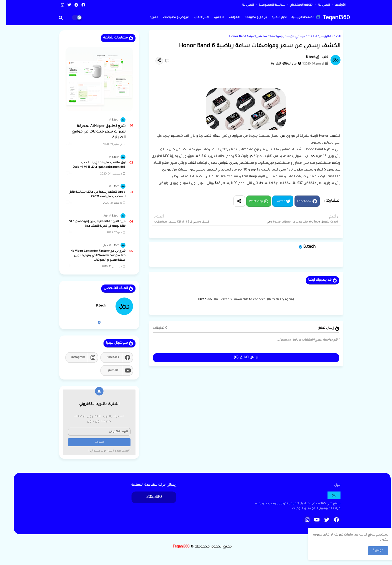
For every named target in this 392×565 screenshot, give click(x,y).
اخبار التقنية (273, 18)
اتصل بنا (317, 5)
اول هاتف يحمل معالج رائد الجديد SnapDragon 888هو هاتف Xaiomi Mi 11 (93, 165)
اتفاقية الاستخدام (295, 5)
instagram (72, 357)
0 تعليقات (154, 328)
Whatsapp (250, 202)
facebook (107, 357)
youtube (107, 370)
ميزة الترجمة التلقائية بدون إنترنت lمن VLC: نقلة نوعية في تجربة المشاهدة (91, 224)
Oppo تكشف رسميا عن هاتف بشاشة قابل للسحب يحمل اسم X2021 (91, 195)
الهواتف (228, 18)
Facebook (298, 202)
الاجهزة (213, 18)
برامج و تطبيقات (249, 18)
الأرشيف (333, 5)
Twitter (274, 202)
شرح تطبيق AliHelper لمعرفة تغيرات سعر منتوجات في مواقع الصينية (93, 132)
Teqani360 (330, 18)
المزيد (148, 18)
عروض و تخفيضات (170, 18)
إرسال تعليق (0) (240, 358)
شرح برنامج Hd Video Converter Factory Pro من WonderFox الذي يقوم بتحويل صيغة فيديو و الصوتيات (92, 256)
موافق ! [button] (372, 550)
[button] (54, 18)
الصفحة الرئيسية (300, 17)
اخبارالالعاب (195, 18)
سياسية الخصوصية (265, 5)
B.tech (303, 247)
